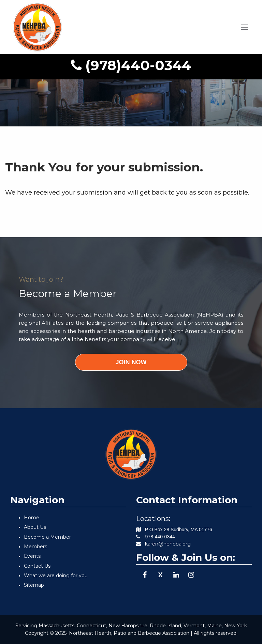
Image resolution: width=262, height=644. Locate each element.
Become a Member (47, 537)
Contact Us (37, 566)
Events (32, 556)
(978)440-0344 (131, 65)
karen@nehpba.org (168, 544)
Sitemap (34, 585)
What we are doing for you (56, 576)
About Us (35, 527)
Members (35, 547)
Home (32, 518)
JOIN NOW (131, 362)
